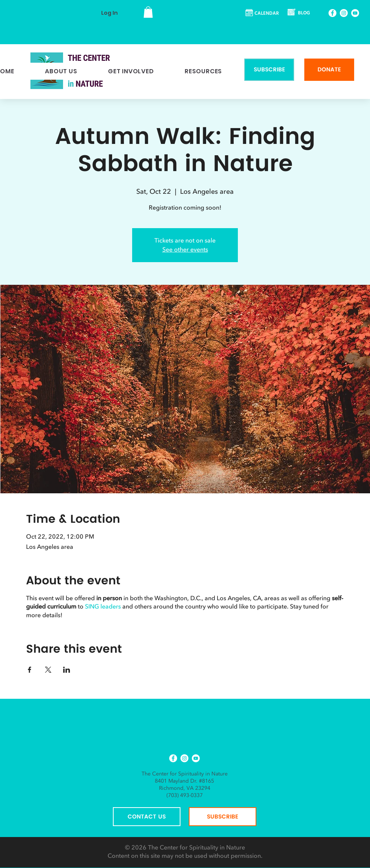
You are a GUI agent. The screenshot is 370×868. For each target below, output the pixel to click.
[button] (148, 12)
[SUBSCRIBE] (269, 70)
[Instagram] (344, 13)
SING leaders (103, 607)
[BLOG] (299, 13)
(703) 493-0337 (185, 795)
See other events (185, 250)
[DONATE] (329, 70)
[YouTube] (355, 13)
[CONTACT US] (147, 817)
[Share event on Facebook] (30, 670)
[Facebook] (332, 13)
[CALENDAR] (262, 14)
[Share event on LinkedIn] (67, 670)
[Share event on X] (48, 670)
